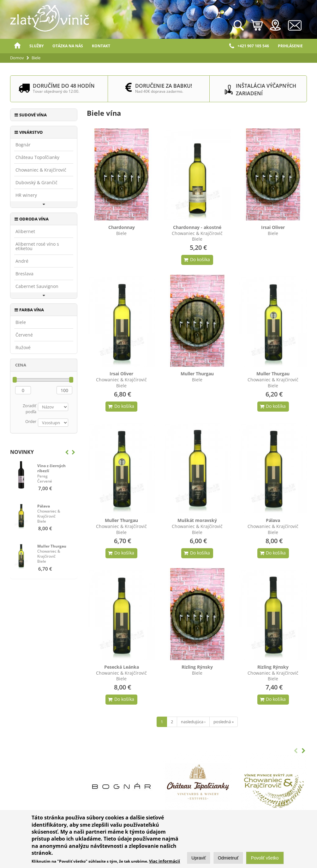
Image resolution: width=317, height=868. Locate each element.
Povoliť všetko (265, 859)
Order (31, 421)
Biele (21, 322)
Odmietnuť (228, 859)
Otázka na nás (68, 46)
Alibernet (25, 232)
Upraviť (199, 859)
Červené (24, 335)
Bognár (23, 145)
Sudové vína (33, 115)
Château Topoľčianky (37, 157)
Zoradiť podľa (30, 409)
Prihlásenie (290, 46)
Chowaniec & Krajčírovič (41, 170)
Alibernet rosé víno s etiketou (37, 246)
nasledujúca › (193, 722)
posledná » (224, 722)
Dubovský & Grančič (36, 183)
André (22, 261)
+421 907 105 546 (249, 46)
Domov (17, 46)
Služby (36, 46)
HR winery (26, 195)
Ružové (23, 348)
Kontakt (101, 46)
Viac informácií (164, 862)
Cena (21, 365)
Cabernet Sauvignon (37, 286)
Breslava (24, 274)
